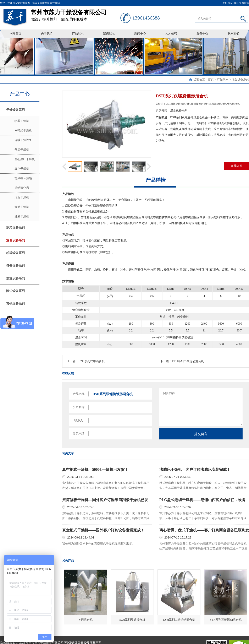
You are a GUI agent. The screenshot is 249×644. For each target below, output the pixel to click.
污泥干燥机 (22, 197)
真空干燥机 (22, 169)
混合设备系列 (240, 79)
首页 (211, 79)
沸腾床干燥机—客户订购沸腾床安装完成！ (195, 470)
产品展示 (78, 34)
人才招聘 (171, 34)
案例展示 (109, 34)
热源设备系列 (16, 278)
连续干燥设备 (23, 140)
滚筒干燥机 (22, 207)
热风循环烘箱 (23, 178)
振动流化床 (22, 188)
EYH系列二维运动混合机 (188, 361)
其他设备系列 (16, 304)
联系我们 (233, 34)
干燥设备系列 (16, 110)
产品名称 (79, 394)
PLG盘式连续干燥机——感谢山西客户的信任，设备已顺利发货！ (202, 500)
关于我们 (47, 34)
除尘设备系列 (16, 291)
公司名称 (79, 407)
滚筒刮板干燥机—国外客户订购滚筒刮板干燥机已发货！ (105, 500)
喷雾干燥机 (22, 121)
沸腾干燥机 (22, 217)
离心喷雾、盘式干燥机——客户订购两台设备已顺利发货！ (204, 530)
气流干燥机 (22, 150)
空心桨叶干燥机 (25, 159)
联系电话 (79, 434)
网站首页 (16, 34)
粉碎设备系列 (16, 253)
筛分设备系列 (16, 266)
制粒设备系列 (16, 228)
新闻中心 (140, 34)
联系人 (79, 420)
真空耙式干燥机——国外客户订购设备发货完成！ (103, 530)
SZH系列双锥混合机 (92, 361)
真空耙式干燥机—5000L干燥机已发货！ (95, 470)
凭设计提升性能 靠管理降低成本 (76, 14)
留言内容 (169, 393)
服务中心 (202, 34)
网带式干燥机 (23, 131)
